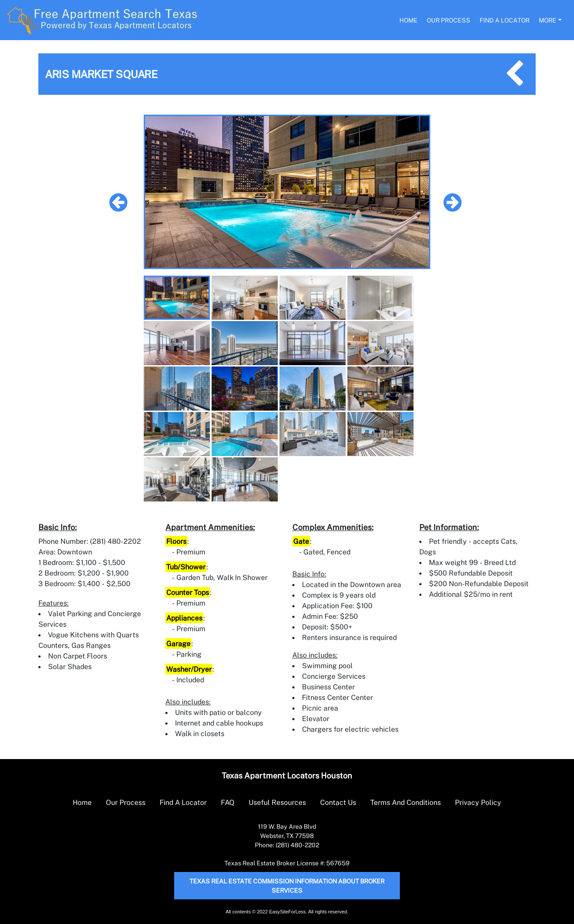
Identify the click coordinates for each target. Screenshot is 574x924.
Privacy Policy (478, 802)
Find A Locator (505, 20)
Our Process (449, 20)
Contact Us (338, 802)
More (548, 20)
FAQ (228, 802)
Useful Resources (277, 802)
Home (408, 20)
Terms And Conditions (406, 802)
